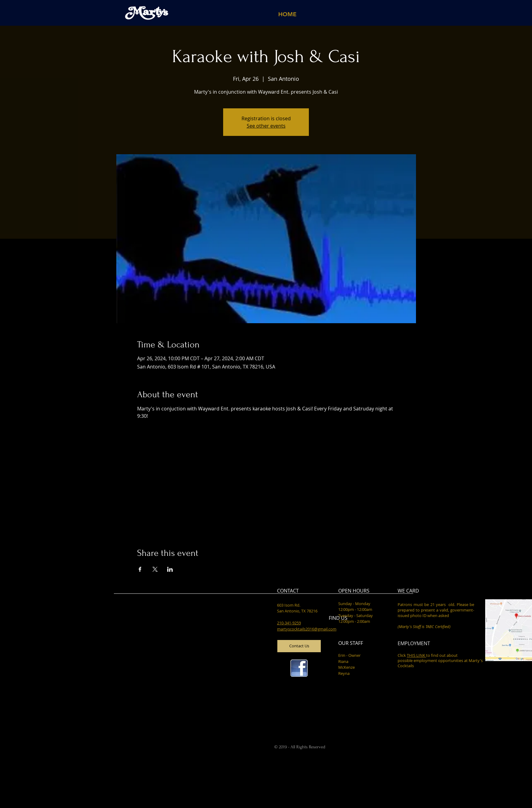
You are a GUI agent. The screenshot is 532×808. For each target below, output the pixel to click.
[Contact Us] (299, 646)
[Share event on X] (155, 569)
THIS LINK (416, 655)
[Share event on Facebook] (140, 569)
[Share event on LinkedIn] (170, 569)
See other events (266, 126)
